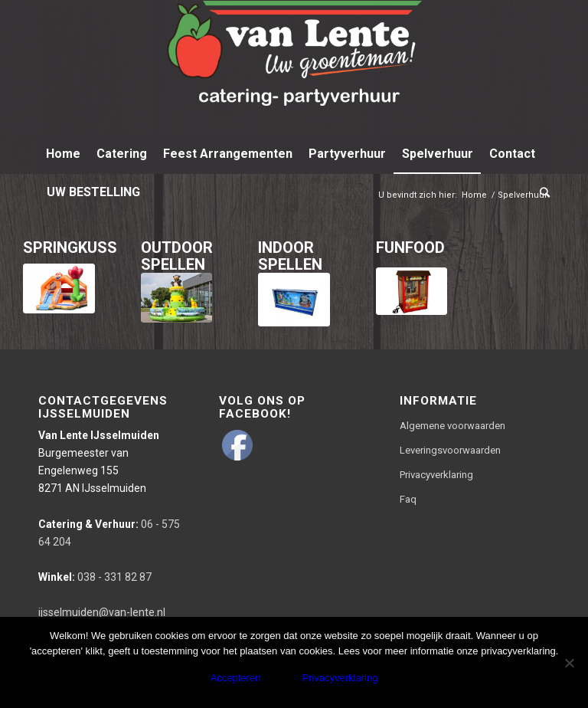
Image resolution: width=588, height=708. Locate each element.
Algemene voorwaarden (452, 426)
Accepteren (236, 678)
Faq (408, 499)
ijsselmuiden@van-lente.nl (102, 612)
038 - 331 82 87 (95, 577)
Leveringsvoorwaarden (450, 450)
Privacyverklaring (436, 475)
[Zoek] (541, 192)
